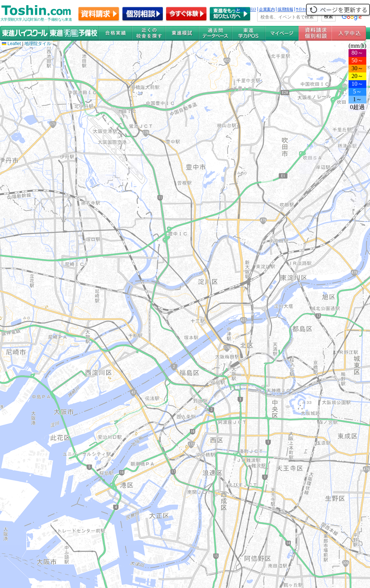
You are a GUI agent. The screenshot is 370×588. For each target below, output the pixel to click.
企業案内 (267, 9)
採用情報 (285, 9)
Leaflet (11, 44)
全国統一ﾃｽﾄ (245, 9)
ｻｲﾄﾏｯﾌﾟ (303, 9)
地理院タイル (38, 44)
